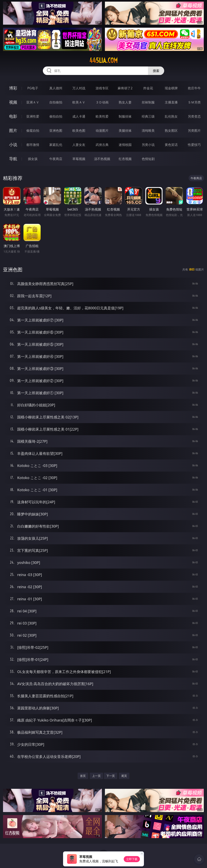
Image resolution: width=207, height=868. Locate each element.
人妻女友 (79, 145)
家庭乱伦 (56, 145)
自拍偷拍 (56, 102)
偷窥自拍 (33, 131)
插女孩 (33, 159)
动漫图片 (102, 131)
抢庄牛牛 (194, 88)
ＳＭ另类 (194, 102)
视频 (13, 102)
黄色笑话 (171, 145)
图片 (13, 130)
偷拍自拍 (56, 116)
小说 (13, 145)
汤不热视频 (102, 159)
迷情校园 (125, 145)
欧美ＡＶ (79, 102)
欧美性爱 (102, 116)
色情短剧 (148, 159)
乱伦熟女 (171, 116)
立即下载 (132, 859)
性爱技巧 (194, 145)
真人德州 (56, 88)
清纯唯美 (148, 131)
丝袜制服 (148, 102)
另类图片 (194, 131)
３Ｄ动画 (102, 102)
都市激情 (33, 145)
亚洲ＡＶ (33, 102)
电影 (13, 116)
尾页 (124, 776)
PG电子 (33, 88)
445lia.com (103, 60)
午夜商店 (56, 159)
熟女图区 (171, 131)
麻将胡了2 (125, 88)
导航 (13, 159)
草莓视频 (79, 159)
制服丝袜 (125, 116)
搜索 (156, 71)
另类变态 (194, 116)
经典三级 (148, 116)
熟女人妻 (125, 102)
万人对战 (79, 88)
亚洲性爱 (33, 116)
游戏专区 (102, 88)
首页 (83, 776)
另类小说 (148, 145)
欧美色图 (79, 131)
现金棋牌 (171, 88)
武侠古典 (102, 145)
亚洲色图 (56, 131)
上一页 (96, 776)
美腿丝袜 (125, 131)
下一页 (111, 776)
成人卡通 (79, 116)
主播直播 (171, 102)
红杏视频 (125, 159)
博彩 (13, 88)
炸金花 (148, 88)
